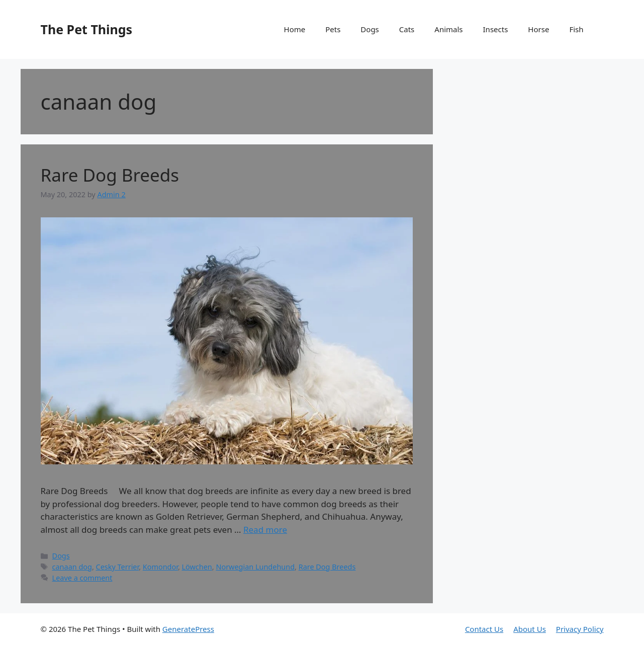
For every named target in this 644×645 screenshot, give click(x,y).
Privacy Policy (580, 629)
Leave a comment (82, 578)
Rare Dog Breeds (110, 175)
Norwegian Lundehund (255, 567)
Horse (538, 29)
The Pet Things (87, 29)
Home (295, 29)
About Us (530, 629)
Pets (333, 29)
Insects (496, 29)
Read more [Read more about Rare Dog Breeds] (265, 530)
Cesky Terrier (118, 567)
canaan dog (72, 567)
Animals (448, 29)
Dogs (370, 29)
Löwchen (197, 567)
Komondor (160, 567)
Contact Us (484, 629)
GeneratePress (188, 629)
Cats (407, 29)
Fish (576, 29)
